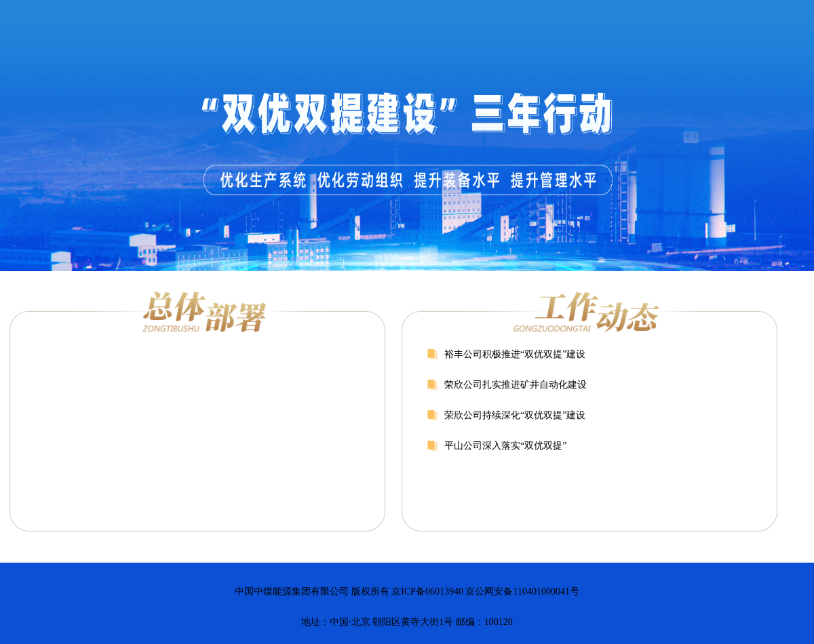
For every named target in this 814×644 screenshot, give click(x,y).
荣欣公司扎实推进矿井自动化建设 (516, 385)
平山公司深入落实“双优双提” (505, 446)
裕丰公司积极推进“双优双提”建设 (515, 354)
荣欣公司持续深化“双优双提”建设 (515, 415)
